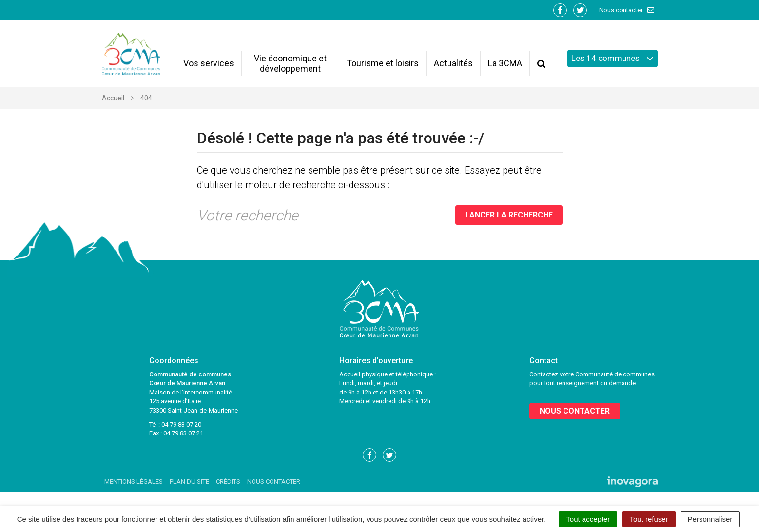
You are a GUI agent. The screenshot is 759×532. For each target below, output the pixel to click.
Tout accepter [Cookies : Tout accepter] (588, 519)
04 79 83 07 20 (181, 424)
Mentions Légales (134, 482)
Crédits (228, 482)
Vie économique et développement (290, 63)
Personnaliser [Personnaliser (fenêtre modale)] (710, 519)
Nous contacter (627, 10)
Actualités (453, 63)
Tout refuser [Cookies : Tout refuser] (649, 519)
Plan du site (189, 482)
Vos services (209, 63)
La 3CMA (505, 63)
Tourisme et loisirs (383, 63)
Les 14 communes (613, 59)
